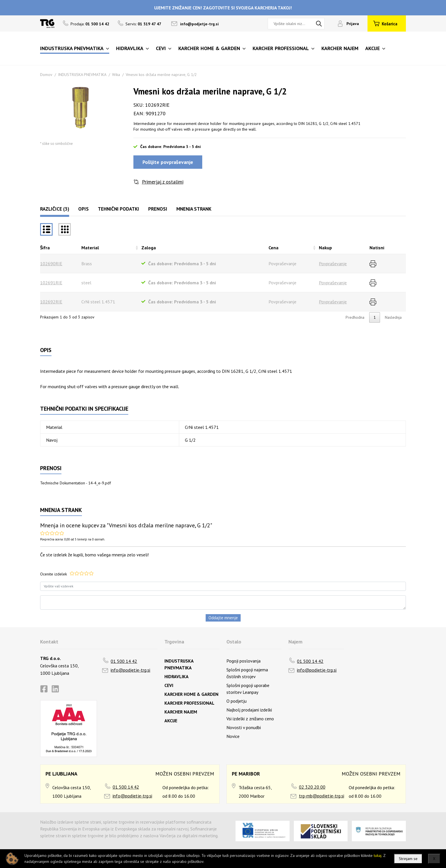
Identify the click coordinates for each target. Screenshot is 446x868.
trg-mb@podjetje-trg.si (322, 796)
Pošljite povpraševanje (168, 162)
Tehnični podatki (118, 209)
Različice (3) (55, 209)
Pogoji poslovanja (243, 661)
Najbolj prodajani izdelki (249, 710)
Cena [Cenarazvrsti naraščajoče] (273, 248)
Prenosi (158, 209)
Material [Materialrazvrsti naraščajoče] (90, 248)
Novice (233, 736)
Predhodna (355, 317)
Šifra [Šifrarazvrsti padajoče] (45, 248)
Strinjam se (408, 859)
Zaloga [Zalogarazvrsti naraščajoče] (149, 248)
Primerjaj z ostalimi (163, 182)
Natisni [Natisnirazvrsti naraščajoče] (377, 248)
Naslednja (393, 317)
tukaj (378, 855)
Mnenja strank (194, 209)
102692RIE (51, 302)
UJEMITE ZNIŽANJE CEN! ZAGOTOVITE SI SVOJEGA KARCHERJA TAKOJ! (223, 8)
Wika (116, 75)
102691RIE (51, 283)
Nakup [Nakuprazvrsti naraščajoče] (325, 248)
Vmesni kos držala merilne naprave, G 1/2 (161, 75)
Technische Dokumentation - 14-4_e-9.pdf (76, 483)
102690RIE (51, 264)
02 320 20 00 (312, 787)
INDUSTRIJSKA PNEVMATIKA (82, 75)
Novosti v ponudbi (244, 727)
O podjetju (237, 701)
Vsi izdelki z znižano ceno (250, 719)
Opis (83, 209)
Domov (46, 75)
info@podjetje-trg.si (199, 24)
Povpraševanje (333, 264)
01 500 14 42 (124, 661)
